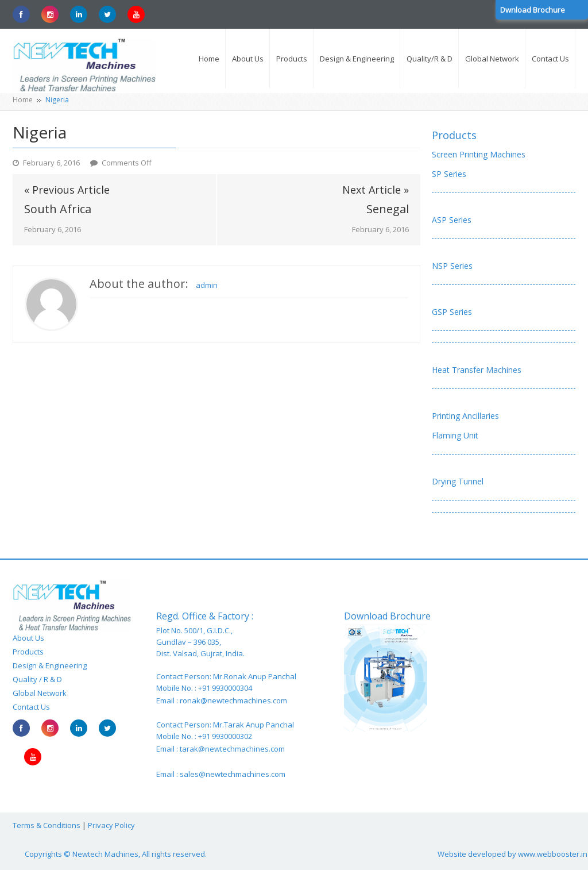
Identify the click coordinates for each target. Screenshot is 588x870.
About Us (28, 638)
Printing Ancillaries (465, 416)
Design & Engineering (50, 665)
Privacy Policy (111, 825)
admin (207, 285)
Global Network (40, 693)
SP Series (449, 174)
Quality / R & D (37, 679)
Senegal (388, 209)
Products (454, 135)
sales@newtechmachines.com (233, 774)
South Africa (58, 209)
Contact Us (31, 707)
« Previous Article (67, 190)
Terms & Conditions (47, 825)
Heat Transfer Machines (477, 370)
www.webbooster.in (553, 854)
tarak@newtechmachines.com (232, 749)
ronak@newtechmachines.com (233, 700)
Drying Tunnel (458, 481)
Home (23, 100)
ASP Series (452, 220)
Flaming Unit (455, 435)
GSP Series (452, 312)
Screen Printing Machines (479, 154)
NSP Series (452, 266)
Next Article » (376, 190)
